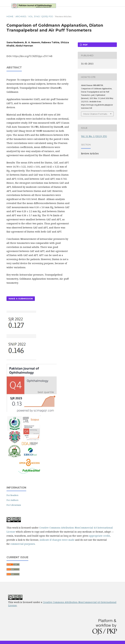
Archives (21, 16)
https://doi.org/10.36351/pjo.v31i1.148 (32, 56)
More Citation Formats (95, 114)
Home (10, 16)
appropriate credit (99, 536)
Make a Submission (21, 299)
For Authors (12, 500)
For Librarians (14, 505)
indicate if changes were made (57, 540)
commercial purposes (23, 544)
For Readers (12, 495)
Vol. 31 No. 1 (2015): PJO (41, 16)
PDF (85, 45)
